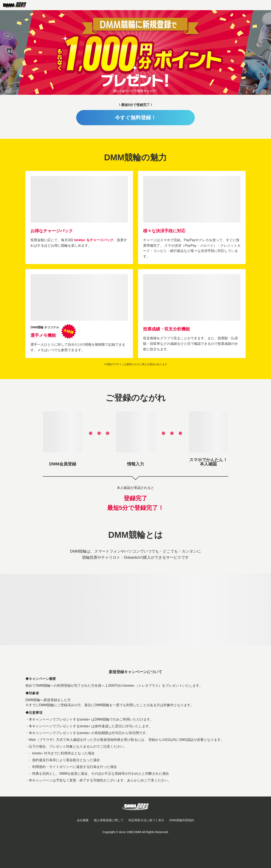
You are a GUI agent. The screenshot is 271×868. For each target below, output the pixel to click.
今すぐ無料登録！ (135, 118)
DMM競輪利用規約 (182, 820)
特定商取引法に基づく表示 (146, 820)
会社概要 (83, 820)
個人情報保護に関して (109, 820)
